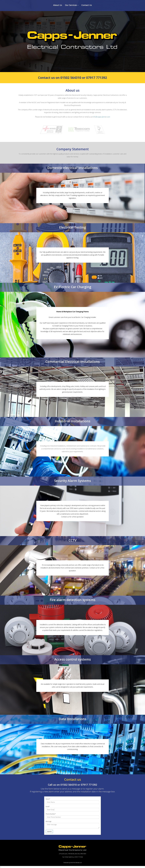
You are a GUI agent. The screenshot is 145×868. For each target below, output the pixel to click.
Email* (48, 806)
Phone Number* (51, 814)
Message (49, 821)
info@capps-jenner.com (101, 117)
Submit (49, 832)
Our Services (72, 5)
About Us (58, 5)
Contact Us (87, 5)
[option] (72, 36)
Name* (48, 799)
